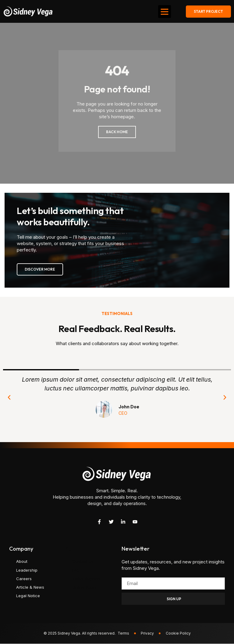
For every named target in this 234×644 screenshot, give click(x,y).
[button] (165, 12)
